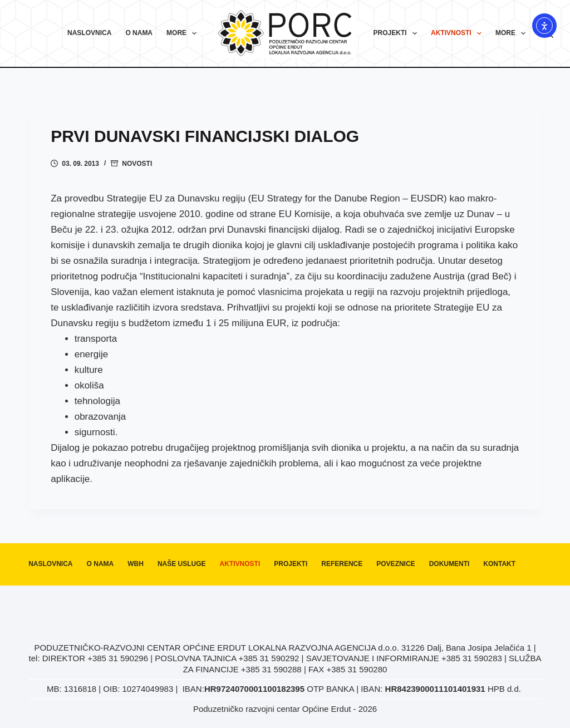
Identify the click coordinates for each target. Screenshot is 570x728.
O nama (139, 33)
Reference (342, 564)
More (184, 33)
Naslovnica (89, 33)
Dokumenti (449, 564)
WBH (136, 564)
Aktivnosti (458, 33)
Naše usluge (182, 564)
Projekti (397, 33)
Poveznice (395, 564)
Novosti (137, 164)
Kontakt (499, 564)
